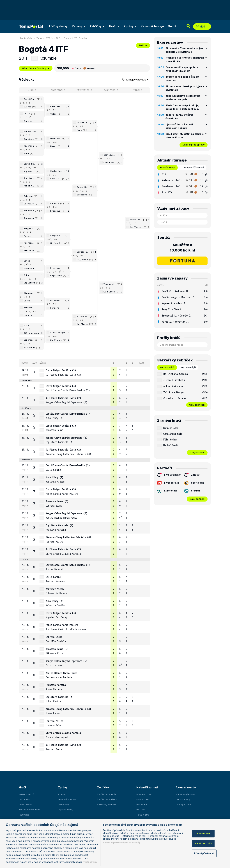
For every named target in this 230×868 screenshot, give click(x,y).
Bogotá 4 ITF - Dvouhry (76, 38)
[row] (84, 373)
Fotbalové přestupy (185, 794)
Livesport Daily (183, 799)
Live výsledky (169, 475)
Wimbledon (142, 805)
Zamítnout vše (203, 843)
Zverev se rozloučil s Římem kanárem (182, 79)
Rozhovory (63, 805)
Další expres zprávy (194, 145)
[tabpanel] (182, 183)
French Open (143, 799)
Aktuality (62, 794)
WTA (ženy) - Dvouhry (36, 68)
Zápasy (79, 26)
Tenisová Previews (67, 799)
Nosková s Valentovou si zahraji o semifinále (185, 59)
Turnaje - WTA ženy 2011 (48, 38)
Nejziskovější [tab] (167, 367)
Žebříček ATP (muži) (107, 794)
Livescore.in (168, 483)
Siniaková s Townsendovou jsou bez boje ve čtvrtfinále (185, 50)
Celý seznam (197, 453)
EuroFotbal (167, 491)
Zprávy (130, 26)
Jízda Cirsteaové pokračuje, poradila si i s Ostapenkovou (182, 107)
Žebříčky (97, 26)
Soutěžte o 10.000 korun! (182, 248)
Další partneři (197, 499)
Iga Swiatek (24, 815)
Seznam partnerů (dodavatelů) (121, 842)
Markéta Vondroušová (30, 810)
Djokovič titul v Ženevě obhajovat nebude (179, 126)
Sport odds (194, 483)
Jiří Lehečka (25, 799)
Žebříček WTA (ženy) (107, 799)
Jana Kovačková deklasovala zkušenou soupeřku (183, 98)
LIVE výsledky (58, 26)
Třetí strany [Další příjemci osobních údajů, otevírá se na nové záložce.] (90, 862)
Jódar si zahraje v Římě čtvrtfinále (179, 117)
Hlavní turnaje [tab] (167, 167)
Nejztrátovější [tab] (188, 367)
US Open (141, 810)
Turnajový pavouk (136, 80)
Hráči (114, 26)
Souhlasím (203, 834)
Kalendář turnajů (152, 26)
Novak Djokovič (27, 794)
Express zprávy (65, 810)
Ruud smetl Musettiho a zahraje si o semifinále (185, 136)
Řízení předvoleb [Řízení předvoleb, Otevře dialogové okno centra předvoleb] (204, 853)
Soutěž (173, 26)
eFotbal (192, 491)
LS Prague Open (183, 805)
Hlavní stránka (26, 38)
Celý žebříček (197, 405)
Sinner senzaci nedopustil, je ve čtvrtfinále (185, 88)
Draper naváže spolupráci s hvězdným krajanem (182, 69)
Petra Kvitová (25, 805)
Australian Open (144, 794)
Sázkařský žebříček (107, 805)
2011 (143, 45)
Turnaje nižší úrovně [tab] (193, 167)
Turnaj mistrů (143, 815)
